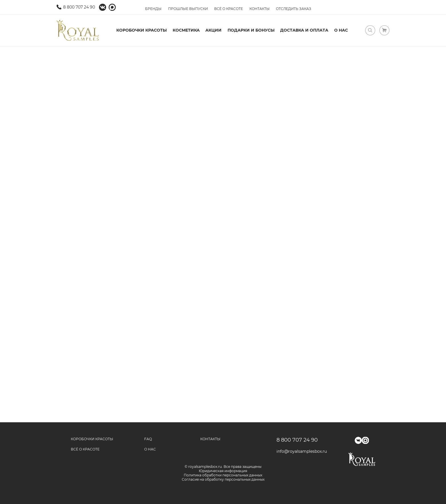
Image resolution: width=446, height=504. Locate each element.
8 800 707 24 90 (79, 7)
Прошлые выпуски (188, 9)
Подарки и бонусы (251, 30)
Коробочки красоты (142, 30)
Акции (213, 30)
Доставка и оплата (304, 30)
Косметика (186, 30)
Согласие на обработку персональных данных (223, 479)
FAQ (148, 439)
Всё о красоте (229, 9)
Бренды (153, 9)
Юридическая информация (223, 471)
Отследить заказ (294, 9)
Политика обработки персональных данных (223, 475)
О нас (341, 30)
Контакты (260, 9)
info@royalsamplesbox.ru (300, 451)
